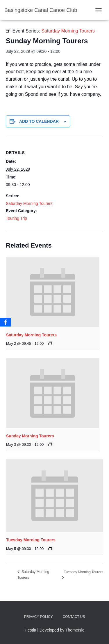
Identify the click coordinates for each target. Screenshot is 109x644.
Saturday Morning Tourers (29, 203)
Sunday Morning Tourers (30, 436)
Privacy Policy (39, 617)
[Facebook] (6, 322)
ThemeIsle (75, 630)
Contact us (74, 617)
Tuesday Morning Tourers (31, 540)
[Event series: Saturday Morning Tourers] (50, 343)
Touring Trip (16, 218)
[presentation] (53, 292)
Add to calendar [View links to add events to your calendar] (39, 121)
